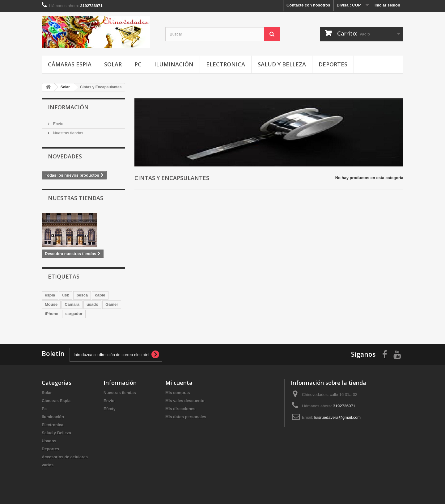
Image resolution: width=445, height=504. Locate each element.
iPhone (51, 314)
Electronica (226, 64)
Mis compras (178, 393)
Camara (72, 304)
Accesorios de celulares (65, 457)
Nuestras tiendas (68, 133)
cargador (74, 314)
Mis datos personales (186, 417)
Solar (113, 64)
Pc (138, 64)
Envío (58, 124)
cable (100, 295)
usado (92, 304)
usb (66, 295)
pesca (82, 295)
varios (48, 465)
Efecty (110, 409)
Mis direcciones (180, 409)
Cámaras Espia (70, 64)
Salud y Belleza (282, 64)
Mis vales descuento (185, 401)
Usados (49, 441)
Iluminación (174, 64)
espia (50, 295)
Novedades (65, 156)
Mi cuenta (179, 383)
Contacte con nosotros (308, 5)
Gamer (112, 304)
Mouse (51, 304)
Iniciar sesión (387, 5)
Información (68, 107)
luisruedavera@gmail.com (337, 417)
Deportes (333, 64)
